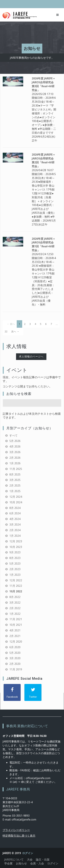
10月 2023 (16, 547)
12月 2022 (16, 580)
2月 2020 (15, 664)
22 (6, 331)
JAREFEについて (14, 860)
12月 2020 (16, 642)
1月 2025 (15, 491)
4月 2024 (15, 519)
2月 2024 (15, 530)
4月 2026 (15, 446)
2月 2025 (15, 485)
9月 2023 (15, 552)
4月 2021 (15, 630)
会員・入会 (37, 863)
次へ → (15, 331)
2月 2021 (15, 636)
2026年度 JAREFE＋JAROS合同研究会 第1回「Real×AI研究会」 (44, 245)
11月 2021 (16, 619)
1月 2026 (15, 463)
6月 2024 (15, 513)
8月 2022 (15, 597)
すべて (13, 435)
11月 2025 (16, 469)
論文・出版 (43, 860)
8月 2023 (15, 558)
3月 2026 (15, 452)
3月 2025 (15, 480)
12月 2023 (16, 541)
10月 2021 (16, 625)
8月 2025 (15, 474)
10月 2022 (16, 591)
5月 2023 (15, 564)
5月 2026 (15, 441)
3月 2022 (15, 603)
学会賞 (8, 863)
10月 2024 (16, 502)
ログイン (28, 853)
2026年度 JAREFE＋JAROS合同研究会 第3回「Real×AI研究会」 (44, 84)
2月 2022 (15, 608)
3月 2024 (15, 524)
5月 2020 (15, 653)
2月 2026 (15, 458)
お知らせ (21, 863)
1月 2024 (15, 536)
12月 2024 (16, 497)
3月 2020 (15, 658)
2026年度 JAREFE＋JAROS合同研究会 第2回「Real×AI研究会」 (44, 160)
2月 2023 (15, 569)
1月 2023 (15, 575)
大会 (30, 860)
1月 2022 (15, 614)
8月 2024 (15, 508)
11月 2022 (16, 586)
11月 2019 (16, 669)
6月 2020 (15, 647)
